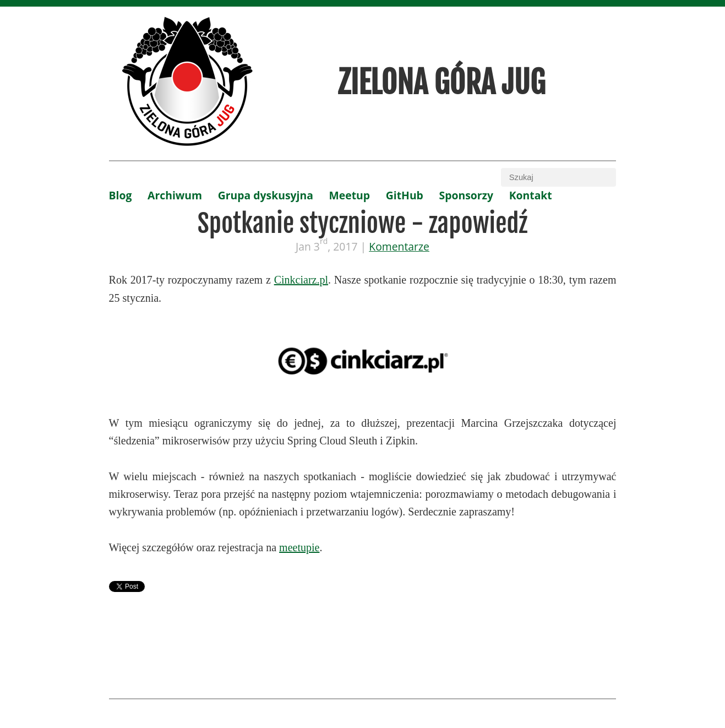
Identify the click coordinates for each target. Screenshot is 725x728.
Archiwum (175, 195)
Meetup (350, 195)
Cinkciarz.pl (301, 280)
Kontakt (531, 195)
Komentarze (399, 246)
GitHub (405, 195)
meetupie (299, 547)
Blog (121, 195)
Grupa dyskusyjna (266, 195)
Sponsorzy (466, 195)
